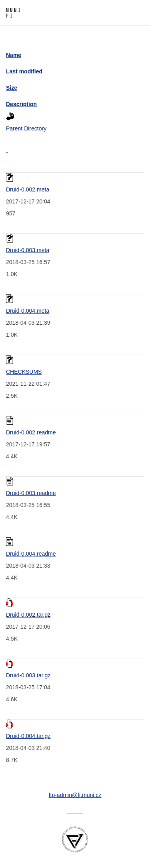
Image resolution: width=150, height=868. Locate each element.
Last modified (24, 71)
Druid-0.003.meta (28, 250)
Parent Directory (26, 128)
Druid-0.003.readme (31, 493)
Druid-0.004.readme (31, 554)
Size (12, 88)
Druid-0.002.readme (31, 432)
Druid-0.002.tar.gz (28, 615)
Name (14, 55)
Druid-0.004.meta (28, 311)
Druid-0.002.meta (28, 189)
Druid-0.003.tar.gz (28, 675)
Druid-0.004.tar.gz (28, 736)
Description (21, 104)
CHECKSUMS (24, 372)
